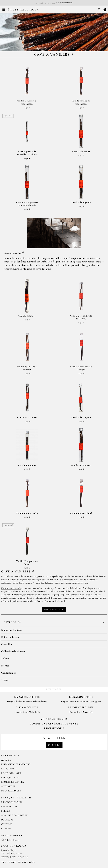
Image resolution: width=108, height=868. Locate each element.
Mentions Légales (54, 689)
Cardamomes (8, 642)
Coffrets (7, 794)
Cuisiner (6, 798)
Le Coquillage (10, 747)
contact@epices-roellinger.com (15, 826)
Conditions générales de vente (54, 693)
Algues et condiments (15, 785)
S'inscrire (54, 715)
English (25, 767)
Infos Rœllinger (11, 760)
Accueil (6, 729)
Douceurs (7, 789)
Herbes (5, 635)
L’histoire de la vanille (11, 558)
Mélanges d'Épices (12, 772)
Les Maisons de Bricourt (16, 734)
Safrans (5, 628)
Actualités (8, 756)
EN (56, 10)
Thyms (5, 649)
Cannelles (7, 614)
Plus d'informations (64, 3)
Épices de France (10, 607)
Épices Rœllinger (23, 10)
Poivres (6, 781)
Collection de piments (13, 621)
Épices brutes (9, 776)
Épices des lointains (12, 599)
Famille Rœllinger (13, 752)
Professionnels (54, 698)
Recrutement (9, 738)
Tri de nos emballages (18, 832)
